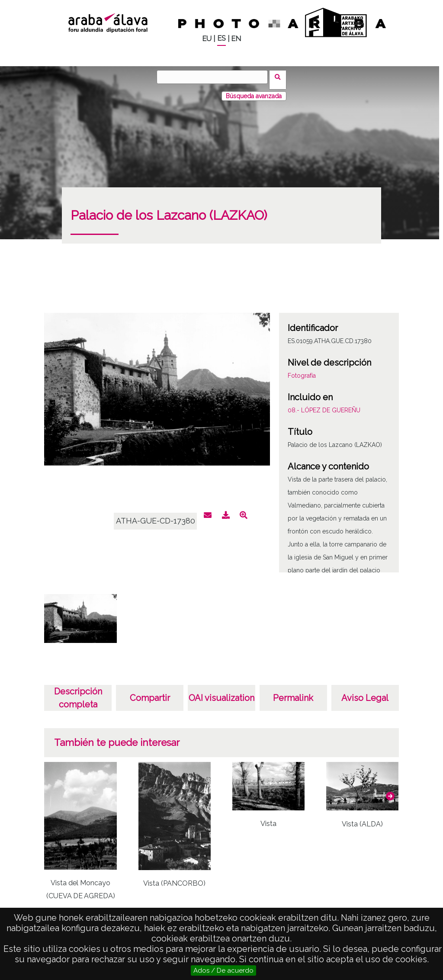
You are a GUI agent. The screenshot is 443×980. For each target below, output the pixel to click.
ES (221, 38)
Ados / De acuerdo (223, 970)
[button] (390, 790)
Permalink (293, 692)
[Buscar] (215, 77)
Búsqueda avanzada (254, 90)
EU (207, 39)
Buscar (281, 77)
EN (236, 39)
